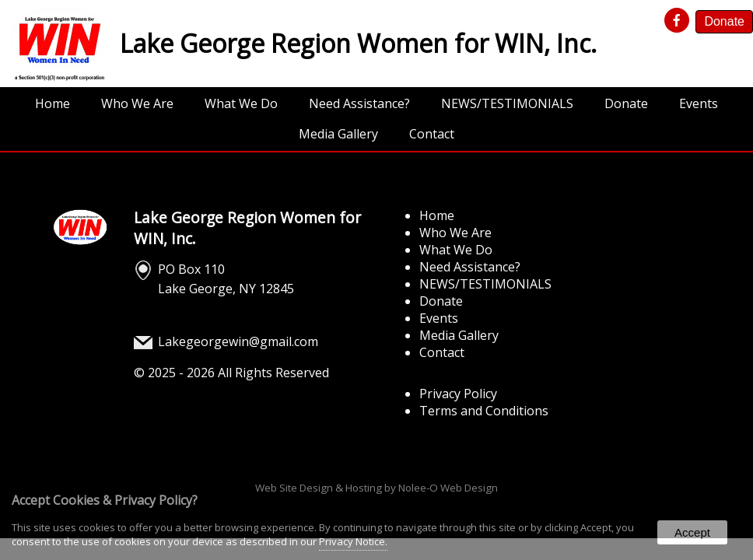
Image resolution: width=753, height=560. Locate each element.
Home (53, 103)
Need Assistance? (359, 103)
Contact (432, 134)
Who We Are (137, 103)
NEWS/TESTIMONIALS (507, 103)
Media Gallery (338, 134)
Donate (441, 301)
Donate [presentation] (724, 21)
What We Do (241, 103)
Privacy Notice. (353, 541)
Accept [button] (692, 532)
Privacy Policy (458, 394)
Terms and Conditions (484, 411)
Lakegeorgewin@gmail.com (238, 341)
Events (699, 103)
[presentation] (679, 21)
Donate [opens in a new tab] (626, 103)
